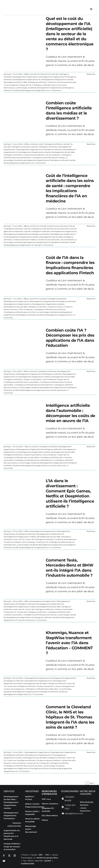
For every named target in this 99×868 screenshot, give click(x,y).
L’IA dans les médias (12, 542)
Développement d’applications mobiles (57, 80)
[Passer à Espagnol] (93, 815)
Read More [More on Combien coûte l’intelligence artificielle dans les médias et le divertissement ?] (91, 144)
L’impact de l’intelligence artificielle (31, 612)
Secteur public (32, 811)
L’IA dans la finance (55, 307)
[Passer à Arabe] (83, 824)
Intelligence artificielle (37, 82)
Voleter (45, 820)
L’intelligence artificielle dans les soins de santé (23, 766)
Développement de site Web (15, 82)
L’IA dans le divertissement (34, 155)
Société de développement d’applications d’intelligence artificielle (42, 160)
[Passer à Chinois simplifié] (88, 824)
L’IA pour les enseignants (14, 689)
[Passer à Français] (88, 815)
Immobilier (30, 822)
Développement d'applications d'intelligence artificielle (39, 149)
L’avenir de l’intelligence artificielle (39, 539)
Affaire (27, 74)
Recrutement (31, 832)
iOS (43, 816)
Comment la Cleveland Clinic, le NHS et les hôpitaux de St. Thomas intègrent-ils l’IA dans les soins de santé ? (70, 717)
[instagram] (15, 856)
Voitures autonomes (58, 390)
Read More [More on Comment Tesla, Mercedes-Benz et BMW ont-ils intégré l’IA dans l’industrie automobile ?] (91, 601)
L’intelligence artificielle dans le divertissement (33, 385)
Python (45, 804)
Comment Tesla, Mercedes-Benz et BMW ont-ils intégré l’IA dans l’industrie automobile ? (70, 568)
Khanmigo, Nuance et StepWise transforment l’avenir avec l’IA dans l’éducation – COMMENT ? (69, 643)
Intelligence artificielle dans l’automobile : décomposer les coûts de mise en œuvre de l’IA (70, 413)
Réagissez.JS (47, 808)
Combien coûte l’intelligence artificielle (46, 144)
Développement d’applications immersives (11, 816)
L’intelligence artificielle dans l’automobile (21, 382)
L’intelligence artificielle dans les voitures (39, 615)
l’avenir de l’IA (18, 539)
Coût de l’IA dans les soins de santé (54, 226)
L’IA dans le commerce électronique (62, 82)
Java (49, 799)
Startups (38, 245)
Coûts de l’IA (45, 74)
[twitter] (9, 856)
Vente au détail (32, 819)
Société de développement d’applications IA (31, 90)
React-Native (52, 816)
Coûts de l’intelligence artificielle (44, 147)
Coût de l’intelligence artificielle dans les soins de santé (46, 229)
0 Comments (56, 90)
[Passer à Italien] (83, 820)
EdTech (28, 804)
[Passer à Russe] (93, 820)
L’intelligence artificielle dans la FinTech (20, 312)
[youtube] (4, 861)
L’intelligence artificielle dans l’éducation (42, 689)
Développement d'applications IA (26, 80)
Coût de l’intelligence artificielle (17, 147)
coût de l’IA (35, 74)
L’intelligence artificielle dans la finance (49, 310)
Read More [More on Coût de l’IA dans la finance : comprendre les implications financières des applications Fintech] (91, 299)
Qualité (48, 861)
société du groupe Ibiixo (47, 858)
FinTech (29, 799)
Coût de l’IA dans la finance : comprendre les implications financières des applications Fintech (70, 265)
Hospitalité (30, 814)
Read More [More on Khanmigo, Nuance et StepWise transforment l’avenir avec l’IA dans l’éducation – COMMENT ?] (91, 678)
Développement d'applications (25, 77)
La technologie (21, 88)
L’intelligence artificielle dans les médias (48, 158)
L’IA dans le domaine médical (25, 240)
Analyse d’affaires (11, 844)
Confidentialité (28, 864)
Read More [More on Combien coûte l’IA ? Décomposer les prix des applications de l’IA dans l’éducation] (91, 371)
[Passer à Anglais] (83, 815)
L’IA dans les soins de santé (48, 240)
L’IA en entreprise (11, 85)
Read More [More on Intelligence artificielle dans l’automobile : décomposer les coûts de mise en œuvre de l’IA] (91, 447)
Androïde (46, 811)
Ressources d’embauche (49, 793)
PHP (44, 799)
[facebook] (4, 856)
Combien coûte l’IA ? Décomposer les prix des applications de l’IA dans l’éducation (70, 338)
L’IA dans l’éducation (45, 686)
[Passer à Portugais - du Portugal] (88, 820)
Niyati (9, 74)
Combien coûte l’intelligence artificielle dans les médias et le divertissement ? (69, 111)
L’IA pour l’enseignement (64, 686)
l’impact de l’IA (25, 85)
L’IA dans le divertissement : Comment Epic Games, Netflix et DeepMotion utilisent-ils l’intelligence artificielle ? (70, 494)
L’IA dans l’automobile (32, 379)
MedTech (29, 797)
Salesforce (54, 804)
